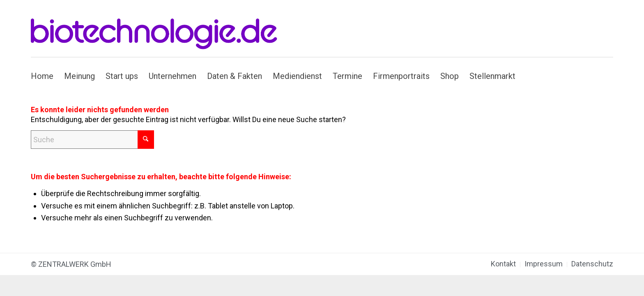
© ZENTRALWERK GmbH (71, 264)
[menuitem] (45, 76)
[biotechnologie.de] (159, 28)
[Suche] (92, 140)
